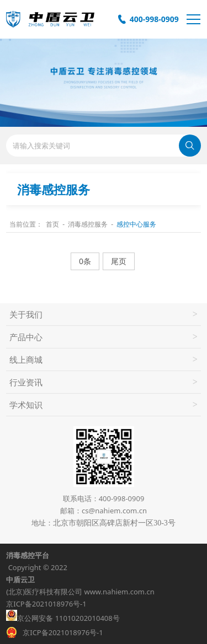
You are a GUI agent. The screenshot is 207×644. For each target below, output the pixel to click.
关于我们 (26, 314)
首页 (52, 224)
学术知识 (26, 405)
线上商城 (26, 359)
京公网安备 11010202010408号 (63, 616)
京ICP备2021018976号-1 (46, 604)
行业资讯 (26, 382)
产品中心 (26, 337)
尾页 (119, 261)
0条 (85, 261)
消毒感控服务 (88, 224)
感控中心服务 (136, 224)
